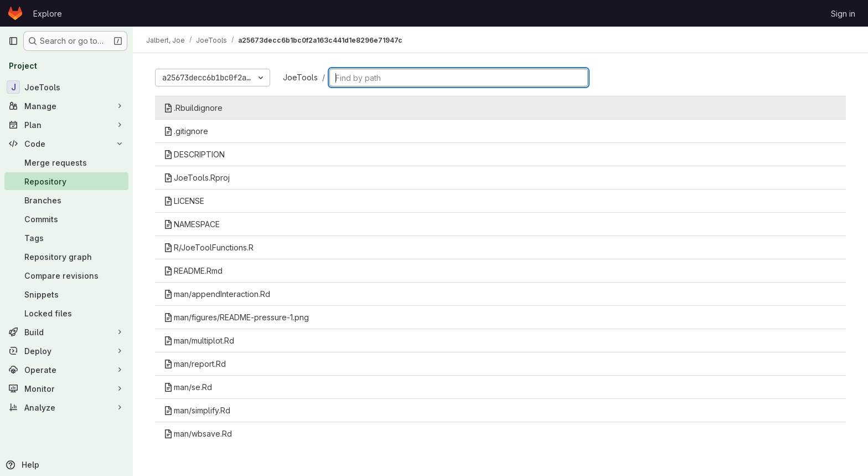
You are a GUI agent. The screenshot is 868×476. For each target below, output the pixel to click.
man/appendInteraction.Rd (217, 294)
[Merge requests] (66, 162)
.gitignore (186, 131)
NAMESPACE (192, 224)
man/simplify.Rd (197, 410)
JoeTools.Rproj (197, 178)
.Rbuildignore (193, 108)
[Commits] (66, 219)
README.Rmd (193, 271)
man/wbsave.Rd (198, 434)
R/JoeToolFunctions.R (209, 247)
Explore (48, 14)
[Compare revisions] (66, 275)
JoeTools (300, 77)
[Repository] (66, 181)
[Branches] (66, 200)
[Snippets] (66, 294)
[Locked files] (66, 313)
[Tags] (66, 238)
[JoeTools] (66, 87)
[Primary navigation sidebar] (13, 41)
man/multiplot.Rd (199, 341)
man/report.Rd (195, 364)
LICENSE (184, 201)
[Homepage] (15, 13)
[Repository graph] (66, 257)
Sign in (843, 14)
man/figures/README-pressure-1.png (236, 317)
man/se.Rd (188, 387)
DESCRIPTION (194, 154)
